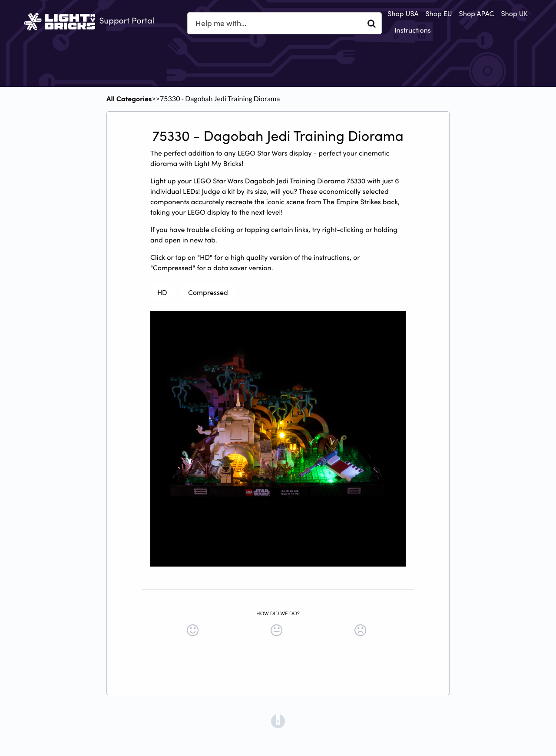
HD (162, 292)
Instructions (413, 30)
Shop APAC (477, 13)
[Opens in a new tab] (278, 720)
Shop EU (439, 13)
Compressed (208, 292)
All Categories (129, 99)
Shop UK (515, 13)
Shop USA (403, 13)
